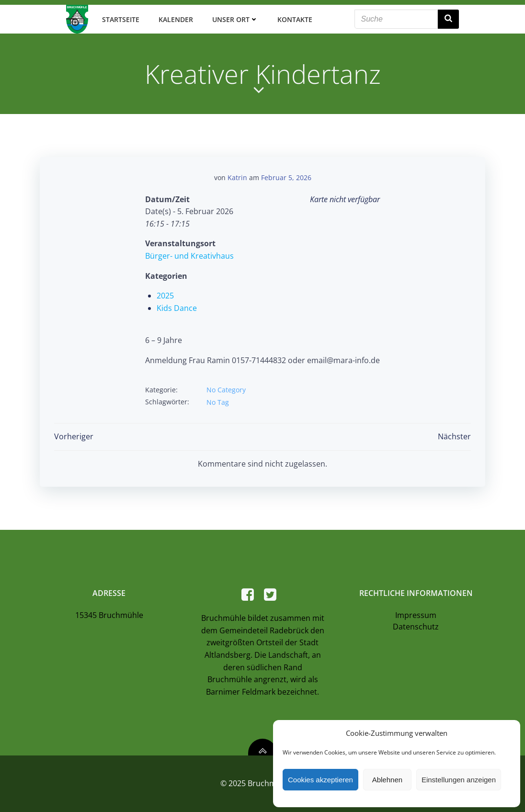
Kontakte (294, 19)
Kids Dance (177, 308)
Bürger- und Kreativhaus (189, 256)
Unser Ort (235, 19)
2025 (165, 296)
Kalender (175, 19)
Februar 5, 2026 (286, 177)
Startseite (120, 19)
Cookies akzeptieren (320, 780)
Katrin (237, 177)
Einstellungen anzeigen (459, 780)
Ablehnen (387, 780)
